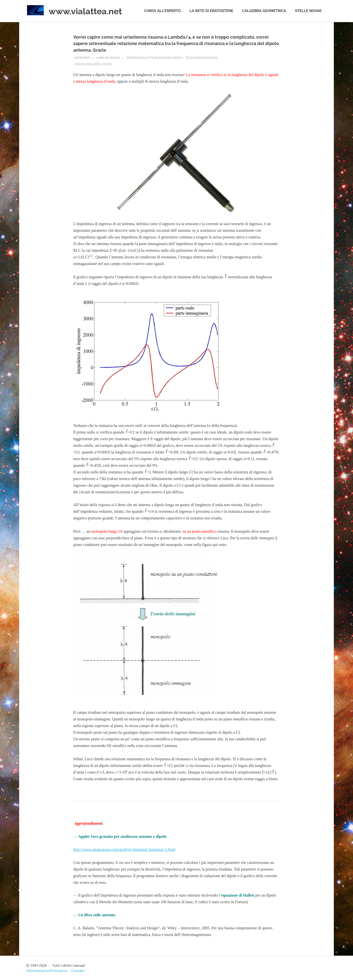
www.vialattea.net (89, 11)
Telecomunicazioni (202, 57)
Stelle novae (308, 11)
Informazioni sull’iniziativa (46, 970)
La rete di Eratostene (211, 11)
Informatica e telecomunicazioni (154, 57)
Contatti (78, 970)
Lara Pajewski (108, 57)
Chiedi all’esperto (162, 11)
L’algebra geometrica (264, 11)
